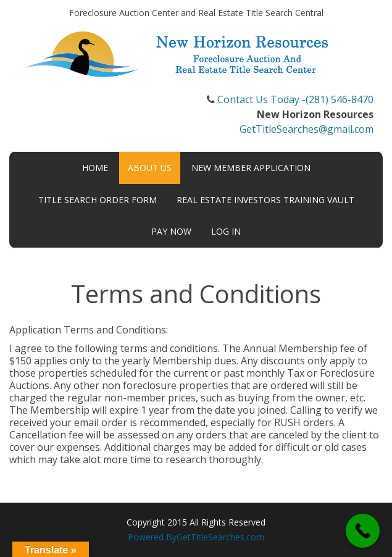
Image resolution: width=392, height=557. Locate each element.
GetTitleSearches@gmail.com (307, 129)
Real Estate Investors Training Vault (265, 200)
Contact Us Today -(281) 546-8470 (295, 99)
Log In (226, 231)
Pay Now (171, 231)
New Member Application (251, 168)
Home (95, 168)
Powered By (152, 537)
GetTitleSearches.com (220, 537)
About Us (150, 168)
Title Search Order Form (98, 200)
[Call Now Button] (363, 531)
